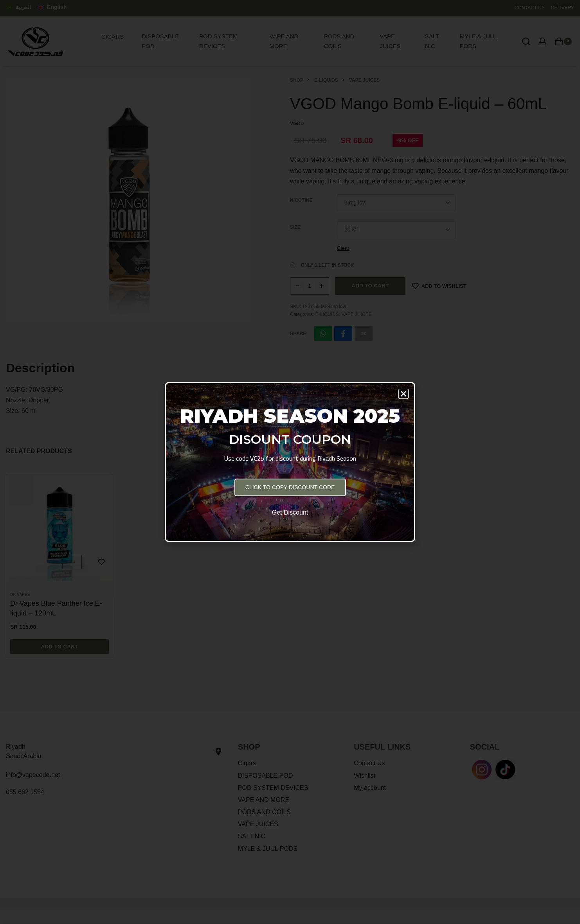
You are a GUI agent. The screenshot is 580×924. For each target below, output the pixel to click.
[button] (403, 394)
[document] (290, 462)
